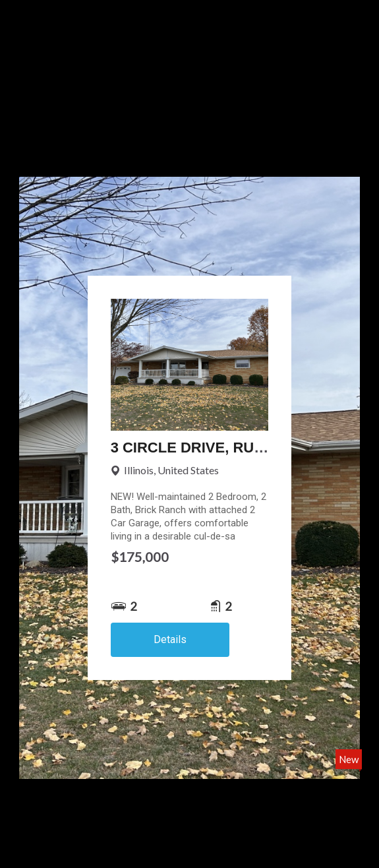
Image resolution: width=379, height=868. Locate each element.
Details (170, 639)
